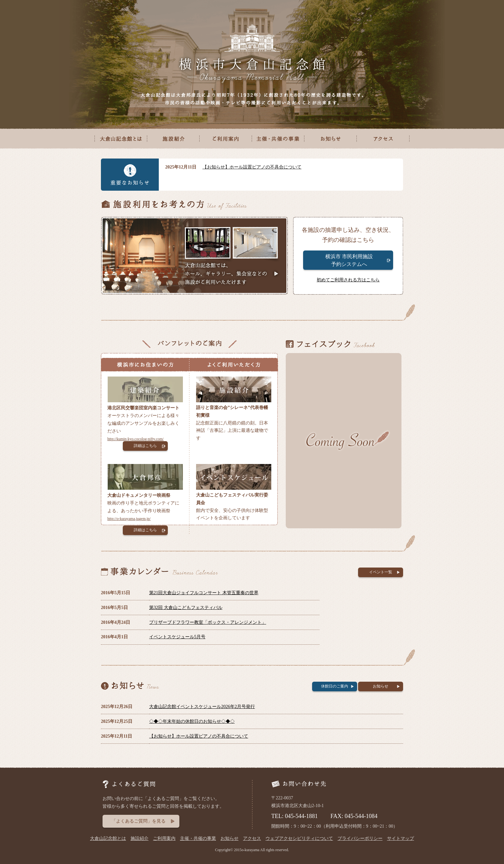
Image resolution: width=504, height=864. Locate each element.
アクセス (252, 838)
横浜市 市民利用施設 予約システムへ (349, 260)
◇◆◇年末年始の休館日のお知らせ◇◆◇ (192, 721)
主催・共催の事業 (198, 838)
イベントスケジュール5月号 (177, 637)
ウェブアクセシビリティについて (299, 838)
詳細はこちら (145, 446)
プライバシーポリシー (360, 838)
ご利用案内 (164, 838)
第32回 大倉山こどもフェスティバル (186, 608)
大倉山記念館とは (108, 838)
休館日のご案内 (335, 686)
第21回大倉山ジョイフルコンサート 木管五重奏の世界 (204, 593)
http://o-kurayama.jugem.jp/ (129, 519)
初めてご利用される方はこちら (348, 280)
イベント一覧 (381, 572)
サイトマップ (401, 838)
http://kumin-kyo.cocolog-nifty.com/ (135, 439)
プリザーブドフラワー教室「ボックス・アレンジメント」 (208, 622)
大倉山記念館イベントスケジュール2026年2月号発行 (202, 707)
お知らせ (381, 686)
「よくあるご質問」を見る (139, 821)
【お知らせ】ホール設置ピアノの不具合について (252, 167)
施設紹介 (139, 838)
